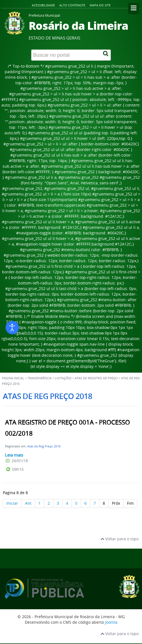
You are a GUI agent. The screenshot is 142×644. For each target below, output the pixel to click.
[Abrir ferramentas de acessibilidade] (12, 328)
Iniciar (12, 503)
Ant (28, 503)
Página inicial (13, 378)
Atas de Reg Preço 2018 (44, 446)
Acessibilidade (43, 5)
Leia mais (14, 455)
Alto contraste (72, 5)
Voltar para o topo (120, 539)
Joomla (111, 622)
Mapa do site (100, 5)
